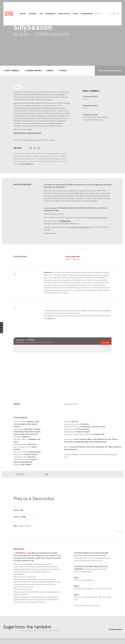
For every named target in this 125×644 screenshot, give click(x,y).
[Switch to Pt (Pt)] (114, 14)
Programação (50, 14)
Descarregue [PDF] (73, 257)
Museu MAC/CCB (64, 14)
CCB (41, 14)
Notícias (23, 14)
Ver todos (115, 629)
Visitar (75, 14)
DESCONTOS (20, 553)
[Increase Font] (2, 323)
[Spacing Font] (2, 326)
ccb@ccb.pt (51, 318)
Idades (50, 71)
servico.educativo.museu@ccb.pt (78, 227)
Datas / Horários (12, 71)
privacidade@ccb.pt (27, 164)
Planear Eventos (87, 14)
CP (30, 582)
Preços (64, 71)
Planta (118, 531)
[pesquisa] (110, 14)
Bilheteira (33, 14)
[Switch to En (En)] (118, 14)
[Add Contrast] (2, 329)
